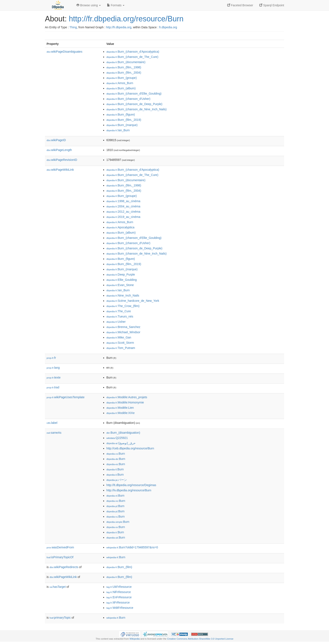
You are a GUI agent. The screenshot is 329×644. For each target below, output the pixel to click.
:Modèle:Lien (120, 408)
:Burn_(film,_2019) (124, 120)
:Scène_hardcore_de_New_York (133, 301)
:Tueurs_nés (120, 316)
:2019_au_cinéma (123, 217)
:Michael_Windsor (123, 332)
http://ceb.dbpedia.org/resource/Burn (130, 448)
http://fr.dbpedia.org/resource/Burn (126, 19)
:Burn (116, 454)
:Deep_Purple (121, 275)
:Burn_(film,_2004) (124, 73)
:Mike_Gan (119, 337)
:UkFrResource (119, 587)
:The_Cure (119, 311)
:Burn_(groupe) (122, 78)
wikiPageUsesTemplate (66, 397)
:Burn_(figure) (121, 114)
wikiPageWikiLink (60, 170)
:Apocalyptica (120, 227)
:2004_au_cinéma (123, 206)
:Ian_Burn (118, 130)
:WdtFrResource (120, 608)
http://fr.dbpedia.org (119, 27)
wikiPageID (56, 140)
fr (51, 358)
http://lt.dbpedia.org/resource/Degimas (131, 485)
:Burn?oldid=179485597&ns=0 (132, 547)
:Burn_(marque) (122, 125)
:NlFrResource (119, 592)
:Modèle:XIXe (120, 413)
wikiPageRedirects (64, 567)
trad (53, 387)
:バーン (117, 480)
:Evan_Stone (120, 285)
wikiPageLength (59, 150)
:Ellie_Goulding (122, 280)
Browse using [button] (89, 5)
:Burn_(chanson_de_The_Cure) (132, 57)
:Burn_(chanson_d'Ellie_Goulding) (134, 94)
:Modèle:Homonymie (125, 402)
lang (53, 368)
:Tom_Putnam (121, 348)
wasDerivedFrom (60, 547)
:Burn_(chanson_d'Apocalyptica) (133, 52)
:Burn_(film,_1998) (124, 67)
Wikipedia (135, 639)
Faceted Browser (240, 5)
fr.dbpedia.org (168, 27)
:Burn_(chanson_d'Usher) (128, 99)
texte (54, 377)
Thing (73, 27)
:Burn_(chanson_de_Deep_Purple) (134, 104)
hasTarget (58, 587)
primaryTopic (60, 618)
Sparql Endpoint (272, 5)
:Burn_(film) (119, 567)
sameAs (54, 433)
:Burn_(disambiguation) (123, 433)
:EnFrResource (119, 597)
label (52, 423)
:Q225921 (117, 438)
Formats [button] (116, 5)
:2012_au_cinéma (123, 212)
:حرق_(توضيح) (121, 443)
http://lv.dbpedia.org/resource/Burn (129, 490)
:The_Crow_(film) (123, 306)
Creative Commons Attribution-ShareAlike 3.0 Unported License (200, 639)
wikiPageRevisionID (62, 160)
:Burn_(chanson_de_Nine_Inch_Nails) (136, 109)
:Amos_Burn (120, 83)
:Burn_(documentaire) (126, 62)
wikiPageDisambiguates (64, 52)
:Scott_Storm (120, 343)
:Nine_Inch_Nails (123, 295)
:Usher (116, 322)
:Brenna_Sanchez (123, 327)
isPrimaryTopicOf (60, 557)
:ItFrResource (118, 602)
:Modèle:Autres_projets (127, 397)
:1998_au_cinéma (123, 201)
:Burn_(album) (121, 88)
